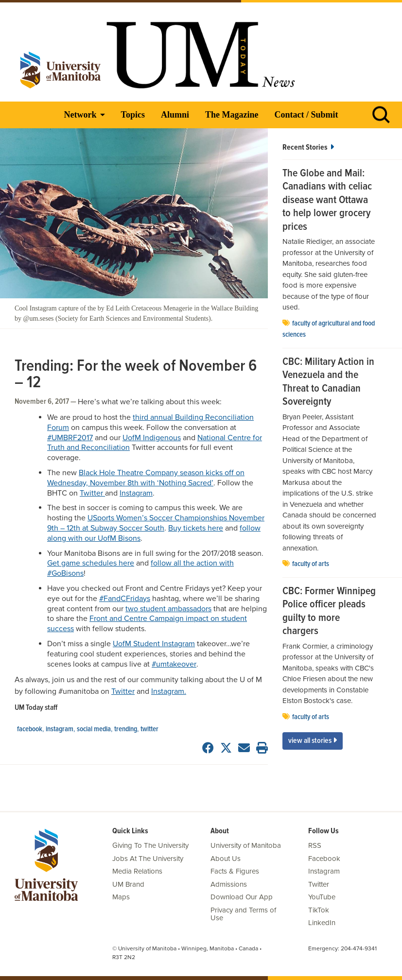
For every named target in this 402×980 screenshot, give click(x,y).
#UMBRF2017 (70, 438)
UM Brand (128, 884)
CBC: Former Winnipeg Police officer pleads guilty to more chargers (329, 612)
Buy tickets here (196, 528)
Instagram (136, 493)
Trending (126, 729)
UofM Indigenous (152, 438)
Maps (121, 897)
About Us (226, 859)
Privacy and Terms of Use (243, 914)
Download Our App (242, 897)
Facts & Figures (235, 871)
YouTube (322, 897)
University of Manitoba (246, 845)
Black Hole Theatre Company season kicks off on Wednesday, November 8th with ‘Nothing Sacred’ (146, 478)
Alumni (175, 115)
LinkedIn (322, 923)
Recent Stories (308, 147)
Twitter (92, 493)
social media (94, 729)
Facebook (30, 729)
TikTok (319, 910)
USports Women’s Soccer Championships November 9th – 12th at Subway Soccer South (156, 523)
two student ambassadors (168, 609)
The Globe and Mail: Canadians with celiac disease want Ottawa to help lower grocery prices (327, 201)
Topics (133, 115)
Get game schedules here (91, 563)
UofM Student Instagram (154, 644)
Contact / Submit (306, 115)
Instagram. (169, 691)
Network (80, 115)
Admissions (229, 884)
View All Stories (313, 741)
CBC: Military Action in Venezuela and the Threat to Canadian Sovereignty (328, 382)
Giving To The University (150, 845)
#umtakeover (174, 664)
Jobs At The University (148, 859)
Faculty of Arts (311, 564)
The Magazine (232, 115)
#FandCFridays (125, 599)
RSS (315, 845)
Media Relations (137, 871)
